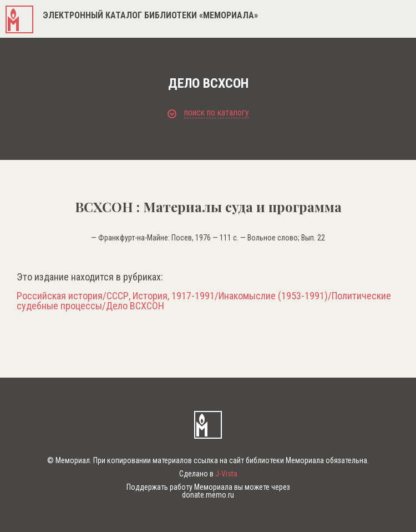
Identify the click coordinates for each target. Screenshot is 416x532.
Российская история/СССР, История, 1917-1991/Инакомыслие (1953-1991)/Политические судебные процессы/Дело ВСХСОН (204, 301)
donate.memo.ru (208, 495)
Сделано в (208, 474)
